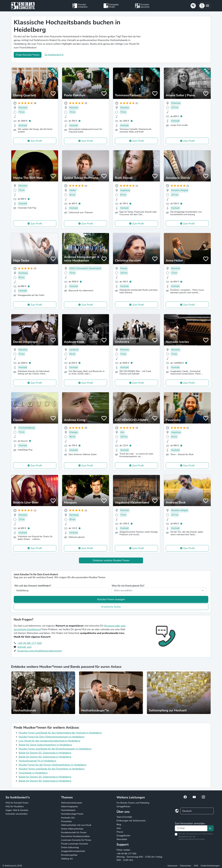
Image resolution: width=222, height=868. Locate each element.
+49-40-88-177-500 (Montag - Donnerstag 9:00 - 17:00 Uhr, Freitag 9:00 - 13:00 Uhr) (139, 857)
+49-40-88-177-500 (30, 643)
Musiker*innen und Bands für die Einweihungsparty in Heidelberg (55, 749)
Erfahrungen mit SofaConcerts (131, 821)
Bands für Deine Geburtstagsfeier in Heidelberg (45, 745)
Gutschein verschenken (17, 814)
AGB (196, 866)
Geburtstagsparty (69, 806)
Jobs (119, 828)
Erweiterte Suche (111, 607)
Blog (119, 824)
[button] (205, 6)
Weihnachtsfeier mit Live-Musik (76, 825)
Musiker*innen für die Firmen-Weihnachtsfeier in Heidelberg (52, 765)
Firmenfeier (66, 821)
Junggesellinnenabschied (73, 851)
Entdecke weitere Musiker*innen (111, 560)
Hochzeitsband (68, 810)
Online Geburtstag (70, 847)
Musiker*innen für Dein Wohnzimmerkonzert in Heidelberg (51, 737)
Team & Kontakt (124, 817)
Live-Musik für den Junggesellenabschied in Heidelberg (49, 741)
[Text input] (191, 828)
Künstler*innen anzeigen (111, 599)
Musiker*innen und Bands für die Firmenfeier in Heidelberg (51, 769)
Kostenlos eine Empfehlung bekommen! (40, 651)
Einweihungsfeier (69, 855)
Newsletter (122, 839)
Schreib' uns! (25, 647)
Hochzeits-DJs (68, 818)
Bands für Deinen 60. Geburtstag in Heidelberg (45, 757)
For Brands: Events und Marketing (133, 803)
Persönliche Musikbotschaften (75, 836)
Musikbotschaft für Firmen (74, 833)
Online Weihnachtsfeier (72, 829)
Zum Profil (36, 141)
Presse (120, 832)
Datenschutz (186, 866)
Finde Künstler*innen (28, 55)
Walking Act (67, 859)
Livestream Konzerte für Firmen (76, 840)
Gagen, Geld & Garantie (17, 810)
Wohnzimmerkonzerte (72, 803)
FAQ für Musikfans (15, 806)
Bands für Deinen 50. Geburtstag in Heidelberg (45, 753)
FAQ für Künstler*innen (17, 803)
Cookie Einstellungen (210, 866)
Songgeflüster (123, 806)
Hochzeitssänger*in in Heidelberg (37, 761)
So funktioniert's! (54, 55)
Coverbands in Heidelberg (33, 773)
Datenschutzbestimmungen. (192, 839)
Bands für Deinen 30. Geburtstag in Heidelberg (45, 777)
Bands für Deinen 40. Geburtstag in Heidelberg (45, 781)
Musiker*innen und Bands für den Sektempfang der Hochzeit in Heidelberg (60, 733)
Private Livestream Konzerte (74, 844)
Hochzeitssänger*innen (72, 814)
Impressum (173, 866)
